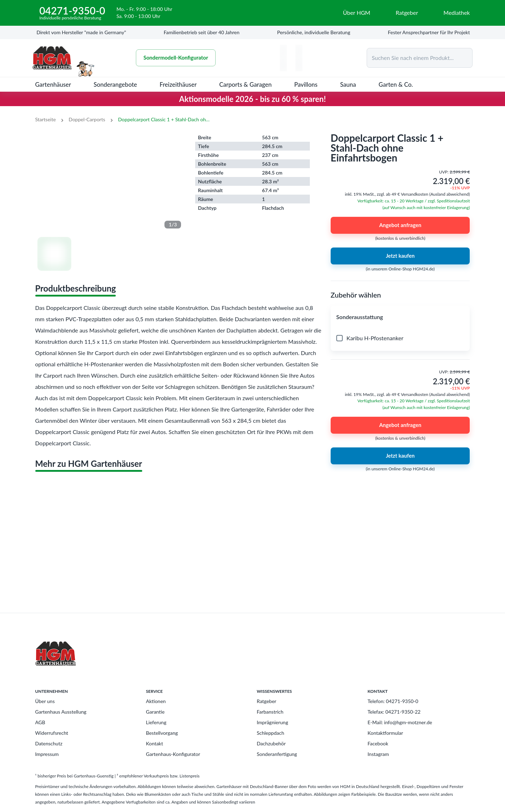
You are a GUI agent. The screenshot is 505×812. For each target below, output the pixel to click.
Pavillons (306, 84)
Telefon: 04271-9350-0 (393, 701)
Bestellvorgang (162, 733)
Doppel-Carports (87, 119)
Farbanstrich (270, 712)
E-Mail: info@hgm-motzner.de (400, 722)
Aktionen (156, 701)
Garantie (155, 712)
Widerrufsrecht (52, 733)
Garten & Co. (396, 84)
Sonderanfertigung (277, 754)
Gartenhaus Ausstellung (61, 712)
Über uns (45, 701)
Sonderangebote (115, 84)
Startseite (46, 119)
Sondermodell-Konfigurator (178, 58)
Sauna (348, 84)
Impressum (47, 754)
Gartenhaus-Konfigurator (173, 754)
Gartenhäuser (53, 84)
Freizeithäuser (178, 84)
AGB (40, 722)
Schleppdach (271, 733)
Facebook (378, 743)
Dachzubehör (271, 743)
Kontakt (155, 743)
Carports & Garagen (245, 84)
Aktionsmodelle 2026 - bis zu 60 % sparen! (253, 99)
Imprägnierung (273, 722)
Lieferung (156, 722)
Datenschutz (49, 743)
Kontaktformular (386, 733)
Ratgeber (267, 701)
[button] (400, 317)
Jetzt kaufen (400, 256)
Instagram (378, 754)
